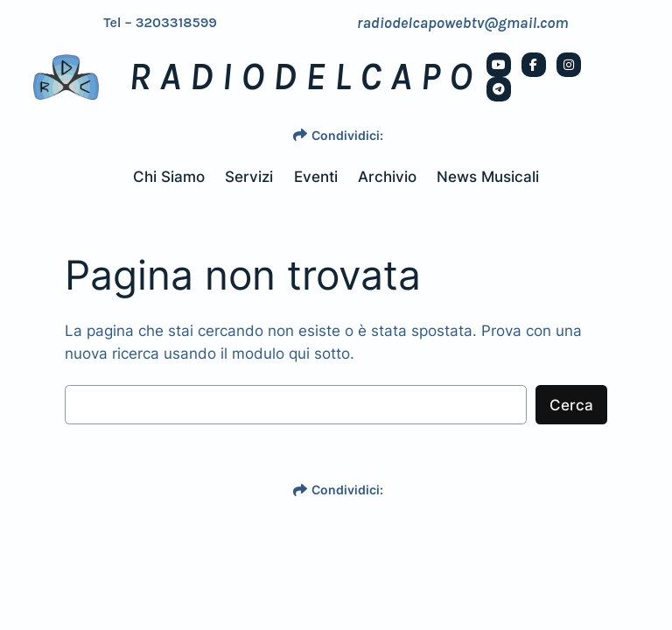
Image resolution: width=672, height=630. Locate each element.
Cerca (571, 405)
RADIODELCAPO (305, 77)
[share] (300, 135)
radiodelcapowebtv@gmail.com (463, 23)
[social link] (499, 65)
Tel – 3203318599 (160, 23)
